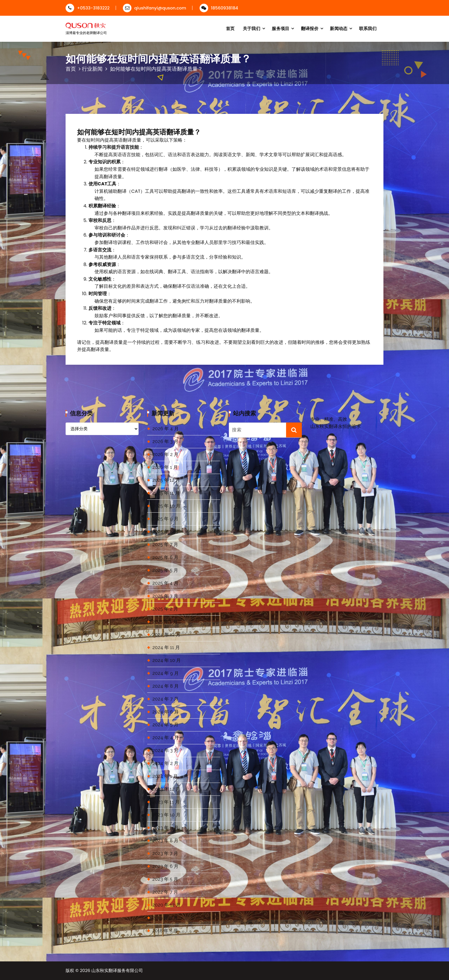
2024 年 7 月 (165, 699)
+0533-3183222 (88, 8)
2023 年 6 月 (165, 866)
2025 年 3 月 (165, 596)
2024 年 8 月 (166, 686)
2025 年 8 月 (165, 532)
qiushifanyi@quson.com (154, 8)
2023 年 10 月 (166, 815)
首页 (230, 28)
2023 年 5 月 (165, 879)
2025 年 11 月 (166, 493)
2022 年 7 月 (165, 892)
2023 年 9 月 (165, 828)
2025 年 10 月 (166, 506)
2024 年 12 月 (166, 635)
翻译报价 (310, 28)
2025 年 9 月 (165, 519)
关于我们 (252, 28)
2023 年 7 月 (165, 853)
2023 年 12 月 (166, 789)
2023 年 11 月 (166, 802)
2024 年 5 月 (165, 725)
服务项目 (280, 28)
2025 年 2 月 (165, 609)
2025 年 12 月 (166, 480)
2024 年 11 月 (166, 647)
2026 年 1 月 (165, 467)
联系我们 (368, 28)
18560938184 (219, 8)
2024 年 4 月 (166, 738)
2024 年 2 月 (165, 763)
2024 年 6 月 (166, 712)
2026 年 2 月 (165, 454)
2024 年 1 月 (165, 776)
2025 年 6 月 (165, 557)
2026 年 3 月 (165, 442)
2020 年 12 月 (166, 905)
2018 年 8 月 (165, 931)
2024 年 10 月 (167, 660)
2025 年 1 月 (165, 622)
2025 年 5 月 (165, 570)
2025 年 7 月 (165, 544)
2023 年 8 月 (165, 841)
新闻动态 (339, 28)
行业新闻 (92, 69)
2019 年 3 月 (165, 918)
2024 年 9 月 (166, 673)
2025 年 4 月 (165, 583)
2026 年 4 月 (166, 429)
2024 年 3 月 (165, 750)
